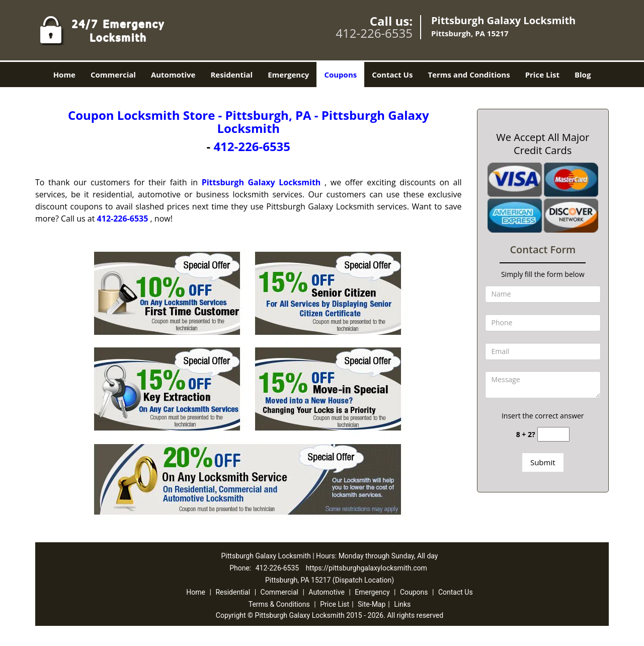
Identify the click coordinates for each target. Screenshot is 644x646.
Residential (231, 75)
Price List (542, 75)
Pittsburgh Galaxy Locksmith (261, 182)
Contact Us (392, 75)
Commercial (113, 75)
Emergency (288, 75)
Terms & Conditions (279, 604)
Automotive (173, 75)
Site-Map (372, 604)
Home (64, 75)
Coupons (340, 75)
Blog (583, 75)
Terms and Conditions (469, 75)
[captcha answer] (553, 434)
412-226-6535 (374, 33)
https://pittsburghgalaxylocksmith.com (367, 568)
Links (402, 604)
